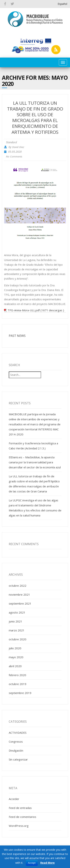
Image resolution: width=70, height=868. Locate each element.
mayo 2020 (16, 657)
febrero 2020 (17, 675)
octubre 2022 (18, 586)
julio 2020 (15, 648)
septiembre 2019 (20, 693)
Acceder (14, 799)
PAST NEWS (17, 336)
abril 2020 (15, 666)
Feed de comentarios (22, 817)
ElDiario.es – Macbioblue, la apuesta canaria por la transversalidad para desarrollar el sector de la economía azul (35, 462)
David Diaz (18, 147)
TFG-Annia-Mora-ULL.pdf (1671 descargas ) (36, 310)
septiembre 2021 (20, 603)
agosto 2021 (17, 612)
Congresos (16, 741)
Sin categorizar (18, 759)
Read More (48, 863)
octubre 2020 (18, 639)
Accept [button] (32, 863)
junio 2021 (15, 621)
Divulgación (16, 750)
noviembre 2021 (19, 595)
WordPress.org (19, 826)
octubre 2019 (18, 684)
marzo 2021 (17, 630)
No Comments (14, 156)
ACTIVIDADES (18, 733)
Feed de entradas (20, 808)
